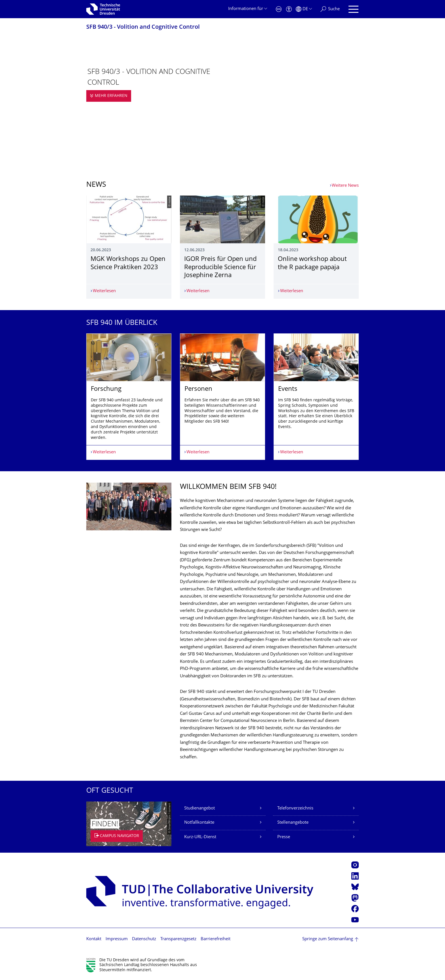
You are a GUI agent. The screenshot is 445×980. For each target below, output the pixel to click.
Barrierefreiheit (216, 939)
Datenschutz (144, 939)
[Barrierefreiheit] (289, 9)
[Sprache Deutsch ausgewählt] (304, 9)
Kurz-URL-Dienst (200, 837)
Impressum (117, 939)
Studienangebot (200, 808)
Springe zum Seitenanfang (328, 939)
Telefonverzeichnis (295, 808)
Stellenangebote (293, 823)
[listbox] (222, 397)
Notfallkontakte (199, 823)
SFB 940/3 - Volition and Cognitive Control (143, 27)
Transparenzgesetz (178, 939)
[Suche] (330, 9)
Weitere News (345, 186)
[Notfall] (279, 9)
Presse (284, 837)
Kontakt (94, 939)
